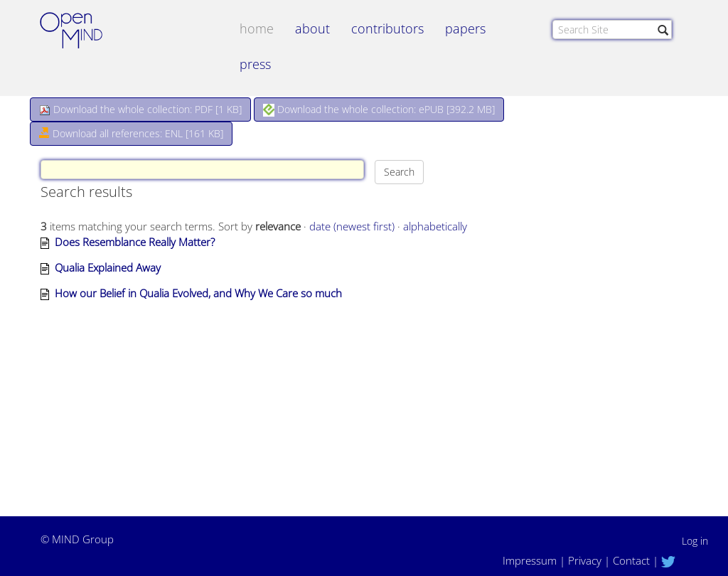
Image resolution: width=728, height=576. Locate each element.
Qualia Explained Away (108, 267)
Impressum (530, 560)
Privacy (585, 560)
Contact (631, 560)
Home (257, 28)
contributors (387, 28)
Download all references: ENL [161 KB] (131, 133)
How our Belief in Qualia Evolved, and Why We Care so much (198, 293)
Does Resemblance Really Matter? (135, 242)
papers (465, 28)
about (312, 28)
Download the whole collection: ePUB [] (379, 110)
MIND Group (83, 539)
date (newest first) (352, 226)
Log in (695, 541)
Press (255, 64)
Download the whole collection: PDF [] (140, 109)
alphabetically (435, 226)
